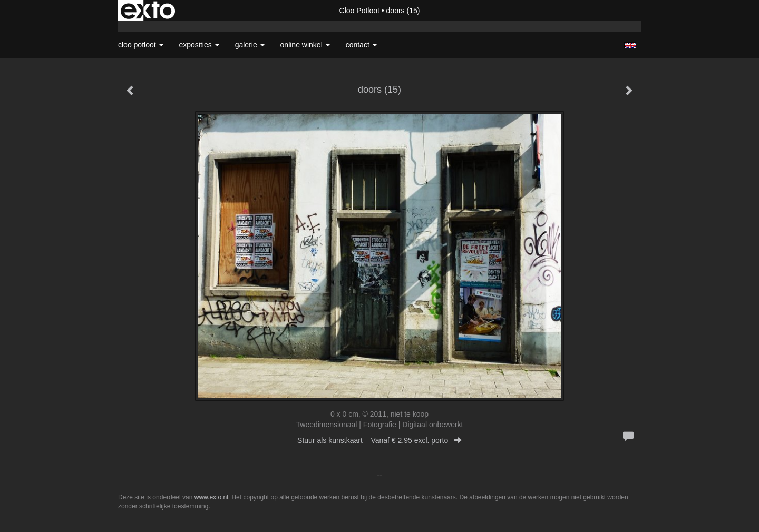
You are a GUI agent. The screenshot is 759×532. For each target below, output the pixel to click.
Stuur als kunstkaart (379, 440)
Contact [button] (361, 45)
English (630, 45)
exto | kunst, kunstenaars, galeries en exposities (148, 11)
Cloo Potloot (359, 11)
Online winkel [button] (305, 45)
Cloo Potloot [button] (141, 45)
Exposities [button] (199, 45)
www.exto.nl (211, 497)
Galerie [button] (250, 45)
